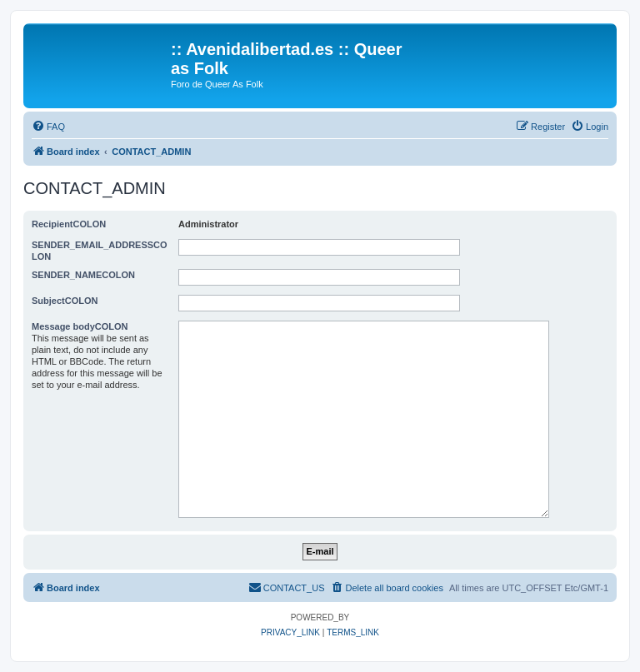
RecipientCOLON (69, 224)
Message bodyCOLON (80, 326)
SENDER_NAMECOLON (83, 275)
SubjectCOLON (65, 301)
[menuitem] (48, 127)
